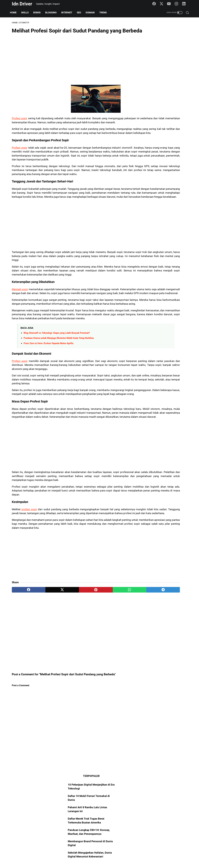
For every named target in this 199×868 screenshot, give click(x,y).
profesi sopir (31, 582)
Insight (163, 455)
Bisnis (39, 13)
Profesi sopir (20, 128)
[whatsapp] (94, 671)
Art (158, 467)
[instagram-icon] (178, 4)
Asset (166, 467)
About (81, 857)
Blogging (53, 13)
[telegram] (118, 671)
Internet (69, 13)
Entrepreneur (163, 473)
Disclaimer (115, 857)
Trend (105, 13)
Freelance (147, 473)
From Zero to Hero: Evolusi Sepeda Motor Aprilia (49, 393)
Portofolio (147, 491)
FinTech (146, 496)
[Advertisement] (71, 69)
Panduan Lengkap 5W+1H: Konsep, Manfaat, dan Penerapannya (159, 84)
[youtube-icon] (170, 4)
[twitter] (47, 671)
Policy (103, 857)
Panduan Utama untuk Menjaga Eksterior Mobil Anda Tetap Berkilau (59, 388)
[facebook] (24, 671)
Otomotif (147, 443)
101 (184, 449)
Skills (27, 13)
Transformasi (174, 479)
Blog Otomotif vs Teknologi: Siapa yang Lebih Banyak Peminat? (57, 382)
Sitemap (92, 857)
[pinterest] (71, 671)
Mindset (175, 455)
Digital (171, 491)
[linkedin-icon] (185, 4)
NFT (171, 484)
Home (15, 13)
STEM (157, 496)
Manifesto (178, 467)
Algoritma (147, 484)
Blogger (168, 449)
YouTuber (147, 479)
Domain (92, 13)
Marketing (147, 467)
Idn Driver (22, 4)
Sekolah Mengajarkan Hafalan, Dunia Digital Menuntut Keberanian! (161, 111)
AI (177, 449)
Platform (173, 461)
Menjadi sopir (20, 327)
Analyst (160, 479)
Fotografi (161, 484)
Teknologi (160, 461)
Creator (177, 473)
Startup (160, 491)
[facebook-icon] (156, 4)
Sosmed (146, 461)
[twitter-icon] (163, 4)
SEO (81, 13)
